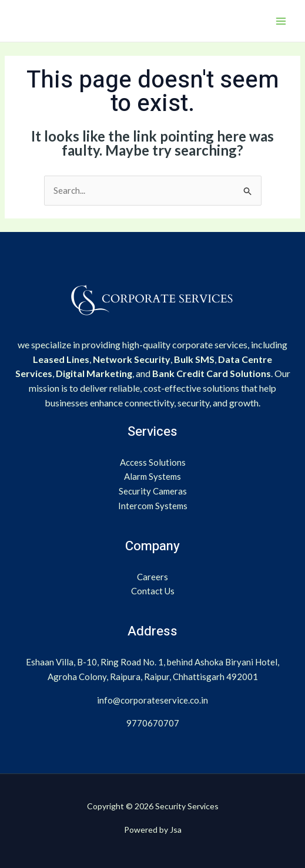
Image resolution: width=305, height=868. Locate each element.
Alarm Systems (152, 476)
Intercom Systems (153, 506)
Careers (152, 577)
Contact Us (153, 591)
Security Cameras (153, 491)
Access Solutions (153, 462)
